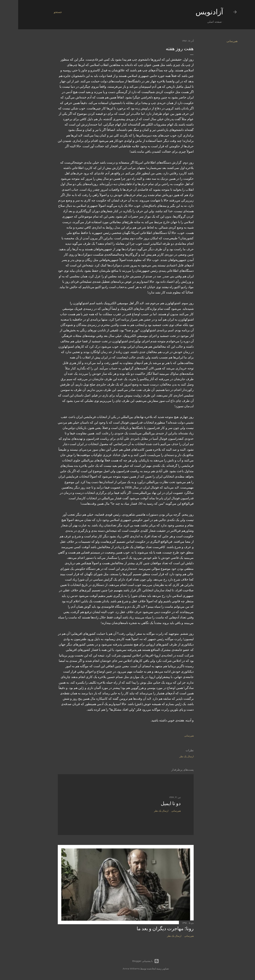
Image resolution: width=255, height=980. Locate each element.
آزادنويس (191, 12)
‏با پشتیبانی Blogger (127, 961)
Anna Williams (113, 969)
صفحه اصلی (196, 22)
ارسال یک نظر (168, 756)
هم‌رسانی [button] (214, 41)
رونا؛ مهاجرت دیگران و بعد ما (147, 928)
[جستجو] (40, 12)
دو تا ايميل (153, 803)
